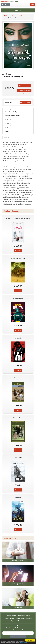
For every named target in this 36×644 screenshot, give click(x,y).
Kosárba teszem (24, 86)
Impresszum (22, 621)
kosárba (18, 251)
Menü (18, 10)
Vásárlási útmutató (23, 616)
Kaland (27, 16)
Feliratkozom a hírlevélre (18, 637)
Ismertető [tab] (7, 138)
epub (22, 102)
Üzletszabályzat (10, 618)
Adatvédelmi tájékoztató (23, 618)
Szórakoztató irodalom (17, 16)
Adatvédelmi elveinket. (23, 643)
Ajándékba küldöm (24, 90)
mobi (28, 102)
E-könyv (6, 16)
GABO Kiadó (9, 124)
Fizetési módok (12, 616)
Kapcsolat (14, 621)
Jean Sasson (7, 74)
